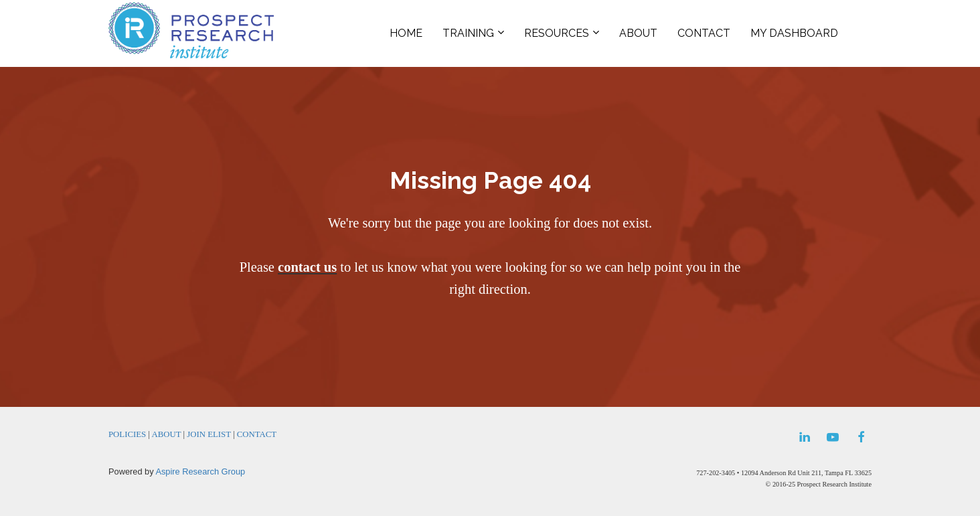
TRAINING (468, 33)
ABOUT (638, 33)
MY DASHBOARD (794, 33)
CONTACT (704, 33)
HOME (406, 33)
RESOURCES (557, 33)
